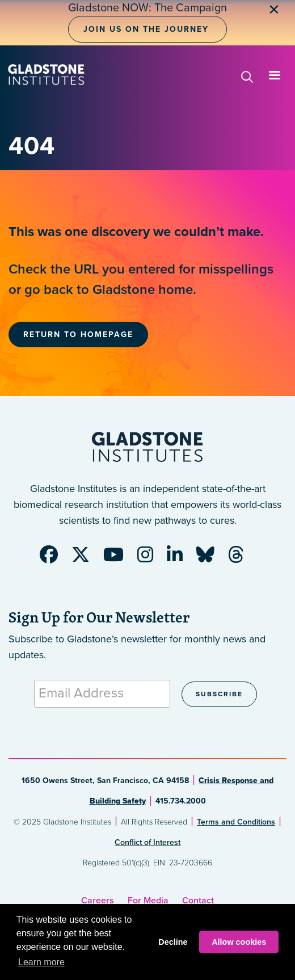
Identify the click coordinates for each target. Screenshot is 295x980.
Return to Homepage (78, 335)
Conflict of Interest (147, 842)
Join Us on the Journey (146, 29)
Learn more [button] (41, 962)
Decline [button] (173, 942)
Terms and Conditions (236, 822)
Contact (198, 901)
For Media (148, 901)
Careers (98, 901)
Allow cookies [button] (239, 942)
